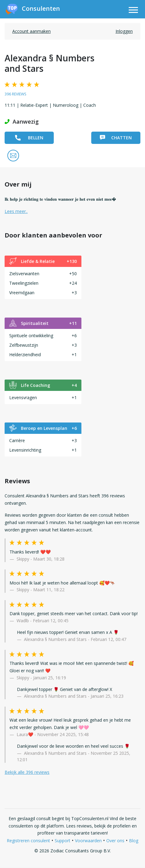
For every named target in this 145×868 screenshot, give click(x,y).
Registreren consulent (28, 841)
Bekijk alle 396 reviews (27, 772)
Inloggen (124, 31)
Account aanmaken (31, 31)
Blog (134, 841)
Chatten (116, 138)
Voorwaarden (88, 841)
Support (63, 841)
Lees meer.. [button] (16, 211)
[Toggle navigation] (133, 11)
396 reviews (15, 94)
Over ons (115, 841)
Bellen (29, 138)
